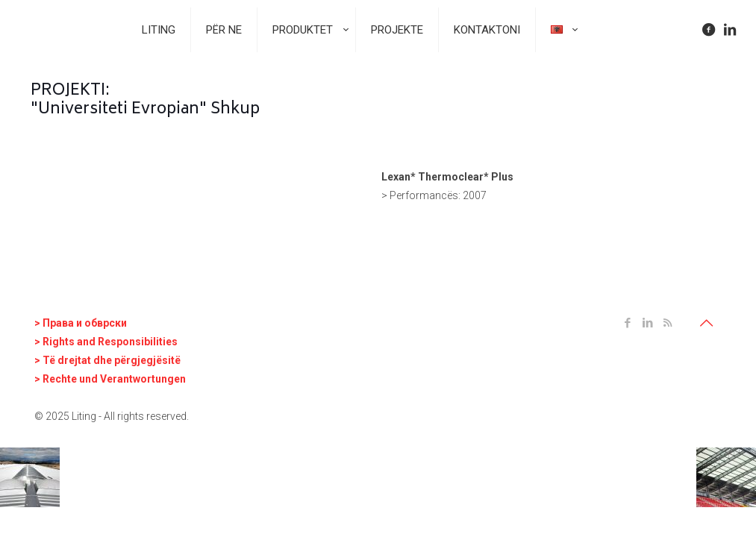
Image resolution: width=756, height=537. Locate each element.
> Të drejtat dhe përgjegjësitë (107, 360)
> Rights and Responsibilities (106, 342)
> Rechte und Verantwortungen (110, 379)
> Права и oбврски (81, 323)
